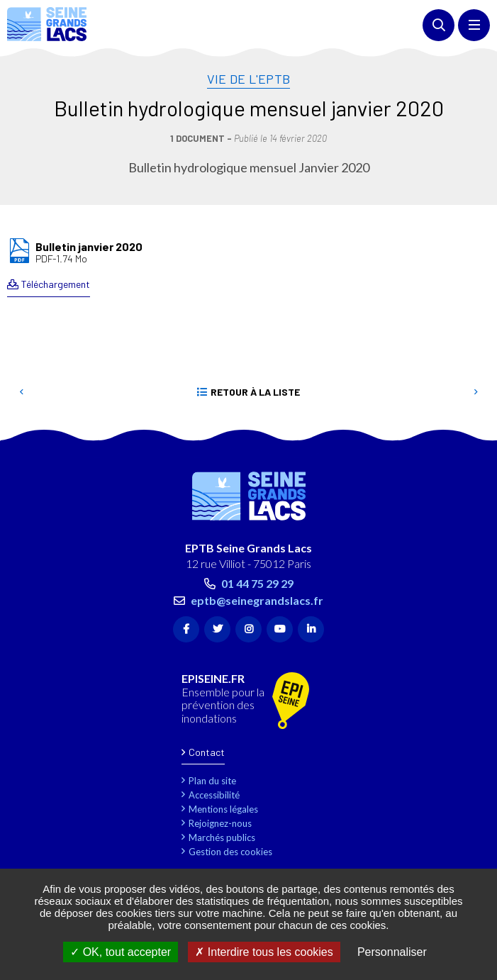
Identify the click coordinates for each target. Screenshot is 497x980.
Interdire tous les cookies (264, 952)
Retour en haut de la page (465, 434)
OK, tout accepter (121, 952)
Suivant (476, 392)
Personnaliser (392, 952)
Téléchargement (56, 284)
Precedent (21, 392)
